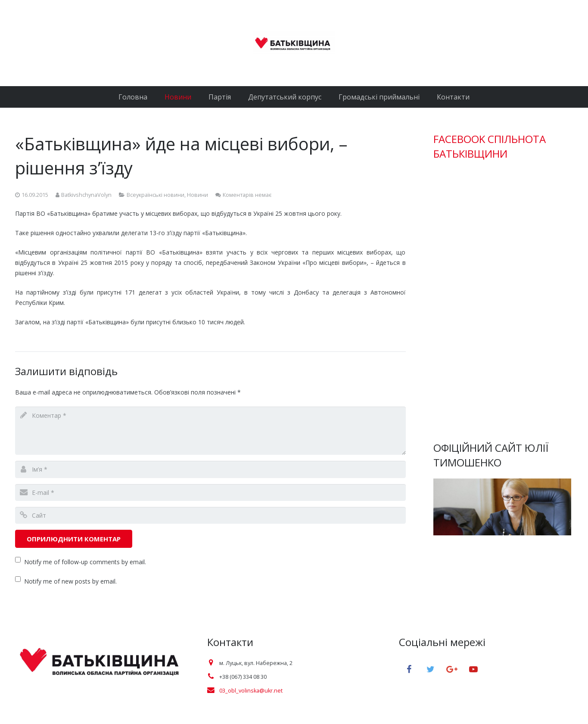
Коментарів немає (247, 195)
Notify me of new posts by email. (70, 581)
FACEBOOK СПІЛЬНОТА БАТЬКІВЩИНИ (490, 146)
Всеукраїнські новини (156, 195)
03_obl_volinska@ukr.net (251, 691)
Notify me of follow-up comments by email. (85, 562)
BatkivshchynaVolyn (86, 195)
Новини (198, 195)
